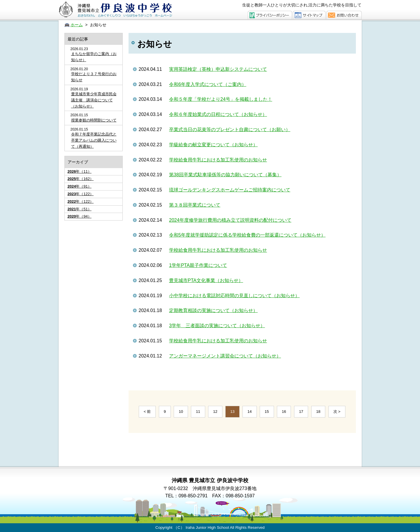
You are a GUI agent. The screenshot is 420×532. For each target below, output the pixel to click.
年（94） (80, 216)
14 (249, 412)
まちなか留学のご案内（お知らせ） (94, 57)
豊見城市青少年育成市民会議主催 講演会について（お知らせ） (94, 100)
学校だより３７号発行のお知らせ (94, 77)
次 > (337, 412)
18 (318, 412)
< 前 (147, 412)
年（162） (81, 179)
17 (301, 412)
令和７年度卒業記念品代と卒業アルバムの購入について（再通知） (94, 140)
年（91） (80, 186)
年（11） (80, 171)
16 (284, 412)
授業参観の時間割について (94, 120)
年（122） (81, 194)
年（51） (80, 209)
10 (181, 412)
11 (198, 412)
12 (215, 412)
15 (267, 412)
